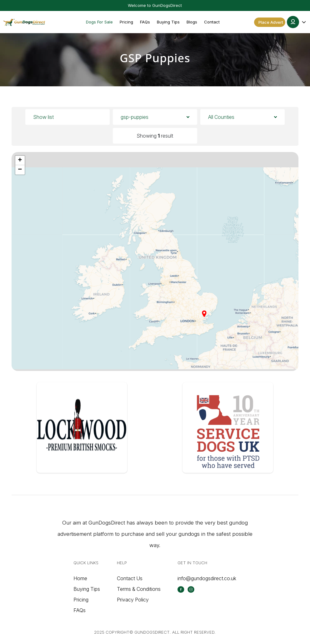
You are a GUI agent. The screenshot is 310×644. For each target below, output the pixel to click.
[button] (297, 22)
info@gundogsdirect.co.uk (207, 578)
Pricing (126, 22)
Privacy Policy (133, 600)
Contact (212, 22)
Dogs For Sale (99, 22)
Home (80, 578)
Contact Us (130, 578)
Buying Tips (168, 22)
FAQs (145, 22)
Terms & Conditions (139, 589)
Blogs (192, 22)
